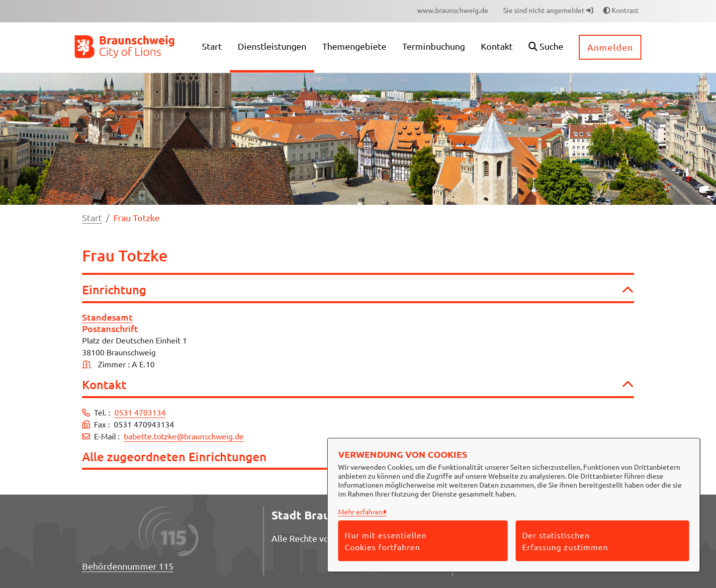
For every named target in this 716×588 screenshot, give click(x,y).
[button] (546, 47)
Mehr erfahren (360, 511)
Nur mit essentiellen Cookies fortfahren (386, 541)
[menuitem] (453, 10)
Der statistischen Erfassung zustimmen (565, 541)
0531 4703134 (140, 412)
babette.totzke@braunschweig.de (184, 436)
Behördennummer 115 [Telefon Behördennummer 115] (128, 566)
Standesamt (107, 317)
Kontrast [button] (621, 10)
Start (92, 217)
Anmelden (610, 47)
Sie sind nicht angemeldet (548, 10)
